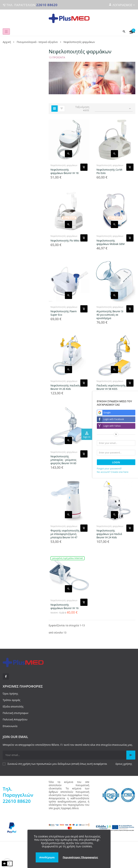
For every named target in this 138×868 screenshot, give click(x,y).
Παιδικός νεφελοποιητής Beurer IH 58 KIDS (111, 387)
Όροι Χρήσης (10, 694)
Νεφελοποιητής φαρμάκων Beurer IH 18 (65, 171)
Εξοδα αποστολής (13, 706)
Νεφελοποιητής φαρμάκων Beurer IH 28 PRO (111, 460)
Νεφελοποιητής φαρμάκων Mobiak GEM (111, 242)
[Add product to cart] (84, 167)
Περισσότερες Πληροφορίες (80, 857)
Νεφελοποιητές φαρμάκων (64, 165)
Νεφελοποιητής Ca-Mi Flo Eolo (109, 171)
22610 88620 (47, 5)
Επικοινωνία (10, 726)
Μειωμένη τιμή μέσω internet (68, 558)
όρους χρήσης (124, 764)
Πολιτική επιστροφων (16, 713)
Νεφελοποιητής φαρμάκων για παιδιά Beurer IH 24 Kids (109, 534)
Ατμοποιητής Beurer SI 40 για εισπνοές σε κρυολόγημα (110, 315)
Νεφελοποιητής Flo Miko (65, 241)
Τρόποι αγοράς (11, 700)
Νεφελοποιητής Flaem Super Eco (64, 313)
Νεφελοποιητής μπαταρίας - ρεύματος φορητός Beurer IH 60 (63, 460)
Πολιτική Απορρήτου (15, 719)
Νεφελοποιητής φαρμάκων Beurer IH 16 (65, 606)
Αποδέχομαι (47, 857)
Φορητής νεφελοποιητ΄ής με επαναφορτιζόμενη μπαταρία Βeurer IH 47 (65, 534)
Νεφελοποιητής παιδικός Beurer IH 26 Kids (65, 387)
